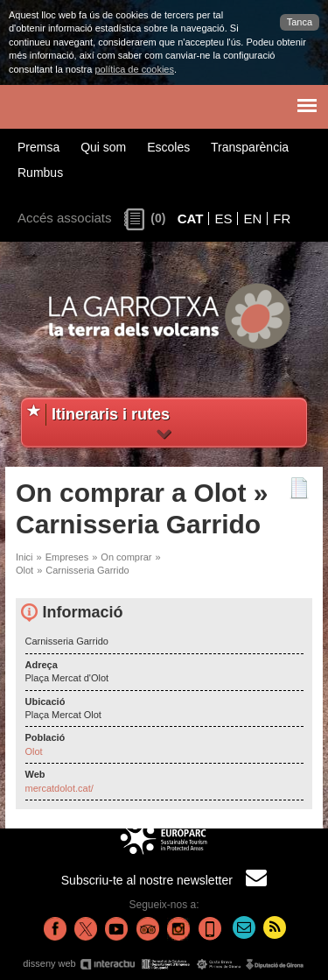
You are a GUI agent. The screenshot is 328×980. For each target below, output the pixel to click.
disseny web (164, 964)
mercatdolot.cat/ (59, 788)
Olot (24, 570)
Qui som (103, 147)
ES (223, 219)
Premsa (38, 147)
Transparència (250, 147)
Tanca (300, 22)
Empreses (67, 557)
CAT (191, 219)
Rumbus (40, 173)
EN (252, 219)
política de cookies (134, 69)
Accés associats (65, 218)
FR (282, 219)
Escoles (168, 147)
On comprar (126, 557)
